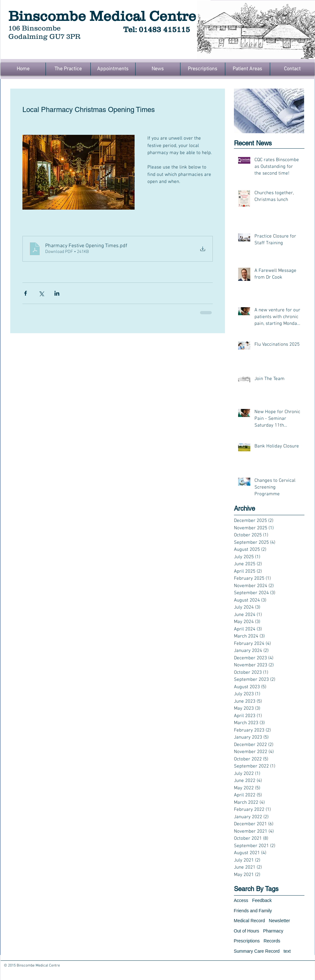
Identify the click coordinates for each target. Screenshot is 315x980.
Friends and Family (253, 911)
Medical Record (249, 921)
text (287, 951)
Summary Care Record (257, 951)
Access (241, 900)
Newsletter (279, 921)
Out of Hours (247, 931)
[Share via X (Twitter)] (41, 293)
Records (272, 941)
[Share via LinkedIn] (57, 293)
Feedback (262, 900)
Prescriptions (247, 941)
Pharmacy (273, 931)
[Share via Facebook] (25, 293)
